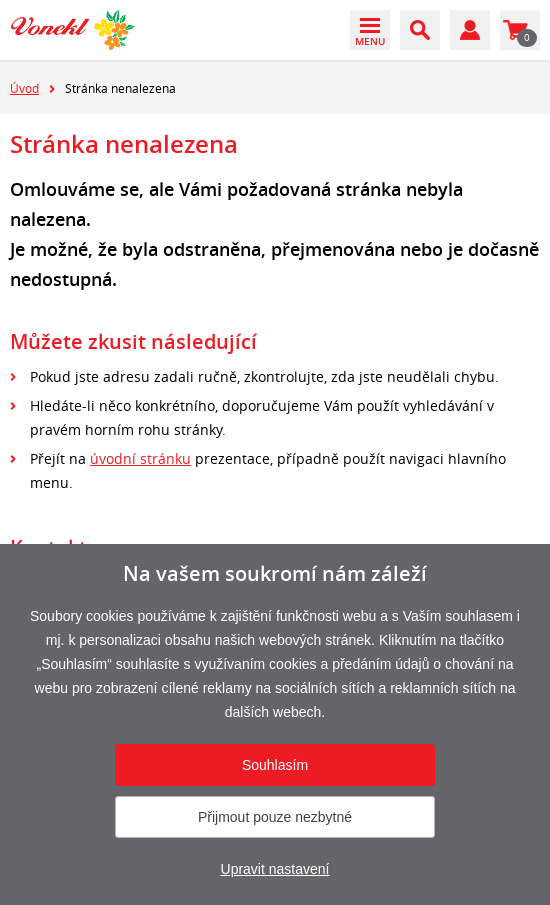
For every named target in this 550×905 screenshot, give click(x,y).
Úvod (24, 88)
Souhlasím (275, 765)
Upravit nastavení (275, 869)
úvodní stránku (140, 458)
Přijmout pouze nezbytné (275, 817)
